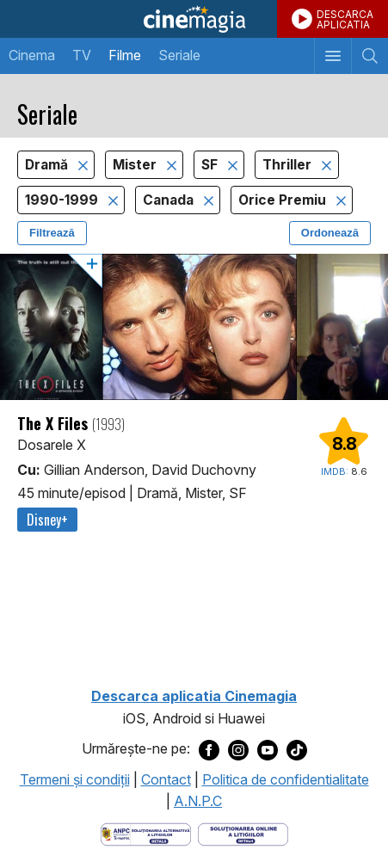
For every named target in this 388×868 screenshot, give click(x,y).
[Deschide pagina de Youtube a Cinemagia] (268, 749)
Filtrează (52, 233)
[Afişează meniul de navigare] (333, 56)
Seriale (179, 55)
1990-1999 (63, 200)
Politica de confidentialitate (286, 779)
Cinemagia (194, 19)
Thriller (289, 165)
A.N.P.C (198, 801)
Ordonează (330, 233)
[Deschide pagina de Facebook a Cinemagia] (209, 749)
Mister (136, 165)
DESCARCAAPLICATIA (345, 19)
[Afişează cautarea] (370, 56)
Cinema (32, 55)
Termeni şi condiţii (75, 779)
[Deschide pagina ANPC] (146, 833)
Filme (125, 55)
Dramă (48, 165)
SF (211, 165)
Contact (166, 779)
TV (82, 55)
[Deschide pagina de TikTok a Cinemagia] (297, 749)
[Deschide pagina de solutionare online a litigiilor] (243, 833)
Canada (170, 200)
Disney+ (47, 520)
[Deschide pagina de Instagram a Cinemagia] (238, 749)
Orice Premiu (284, 200)
